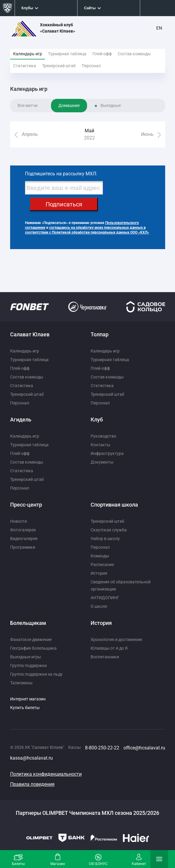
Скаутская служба (109, 530)
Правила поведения (32, 784)
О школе (99, 606)
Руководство (103, 436)
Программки (23, 547)
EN (159, 28)
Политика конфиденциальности (46, 774)
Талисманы (21, 683)
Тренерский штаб (59, 66)
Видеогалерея (24, 539)
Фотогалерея (23, 530)
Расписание (102, 565)
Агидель (21, 420)
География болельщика (33, 648)
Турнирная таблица (67, 54)
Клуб (97, 420)
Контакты (100, 445)
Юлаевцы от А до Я (109, 648)
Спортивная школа (114, 505)
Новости (18, 521)
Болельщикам (28, 623)
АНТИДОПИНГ (105, 598)
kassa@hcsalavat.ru (31, 758)
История (99, 573)
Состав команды (134, 54)
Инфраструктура (107, 453)
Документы (102, 462)
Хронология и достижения (116, 640)
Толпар (100, 334)
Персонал (91, 66)
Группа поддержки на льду (36, 674)
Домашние (69, 105)
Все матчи (28, 105)
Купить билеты (25, 708)
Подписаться (64, 204)
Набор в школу (105, 539)
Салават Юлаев (30, 334)
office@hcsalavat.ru (144, 748)
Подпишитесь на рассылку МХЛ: (61, 174)
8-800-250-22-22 (102, 748)
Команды (100, 556)
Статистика (25, 66)
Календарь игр (28, 54)
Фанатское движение (31, 640)
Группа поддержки (28, 665)
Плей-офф (102, 54)
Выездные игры (26, 657)
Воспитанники (105, 657)
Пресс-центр (26, 505)
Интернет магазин (28, 699)
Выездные (111, 105)
